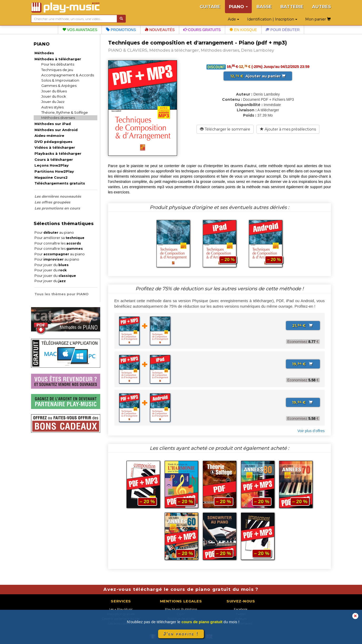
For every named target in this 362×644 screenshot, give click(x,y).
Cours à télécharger (54, 159)
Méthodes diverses (58, 118)
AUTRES (321, 7)
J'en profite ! (181, 634)
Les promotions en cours (57, 208)
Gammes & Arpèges (59, 86)
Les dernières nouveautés (58, 196)
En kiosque (243, 30)
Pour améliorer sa (59, 238)
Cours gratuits (202, 30)
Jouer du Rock (54, 96)
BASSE (264, 7)
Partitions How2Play (54, 171)
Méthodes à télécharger (58, 59)
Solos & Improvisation (60, 80)
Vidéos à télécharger (55, 147)
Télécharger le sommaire (225, 129)
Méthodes (44, 53)
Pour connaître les (58, 243)
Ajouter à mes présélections (288, 129)
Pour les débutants (58, 64)
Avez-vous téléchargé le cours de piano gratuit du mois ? (181, 589)
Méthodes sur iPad (53, 124)
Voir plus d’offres (311, 431)
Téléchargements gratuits (60, 183)
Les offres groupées (52, 202)
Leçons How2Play (52, 165)
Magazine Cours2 (51, 177)
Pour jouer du (52, 265)
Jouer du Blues (54, 91)
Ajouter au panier (258, 76)
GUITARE (210, 7)
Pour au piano (54, 233)
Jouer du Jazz (53, 102)
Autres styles (52, 107)
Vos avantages (80, 30)
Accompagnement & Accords (68, 75)
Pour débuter (283, 30)
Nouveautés (160, 30)
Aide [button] (233, 19)
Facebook (241, 609)
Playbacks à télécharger (58, 153)
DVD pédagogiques (53, 142)
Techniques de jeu (57, 70)
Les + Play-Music (121, 609)
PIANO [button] (238, 7)
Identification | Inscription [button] (272, 19)
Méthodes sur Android (56, 130)
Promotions (121, 30)
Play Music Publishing (181, 609)
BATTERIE (292, 7)
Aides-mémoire (49, 136)
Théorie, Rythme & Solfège (65, 112)
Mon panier (318, 19)
